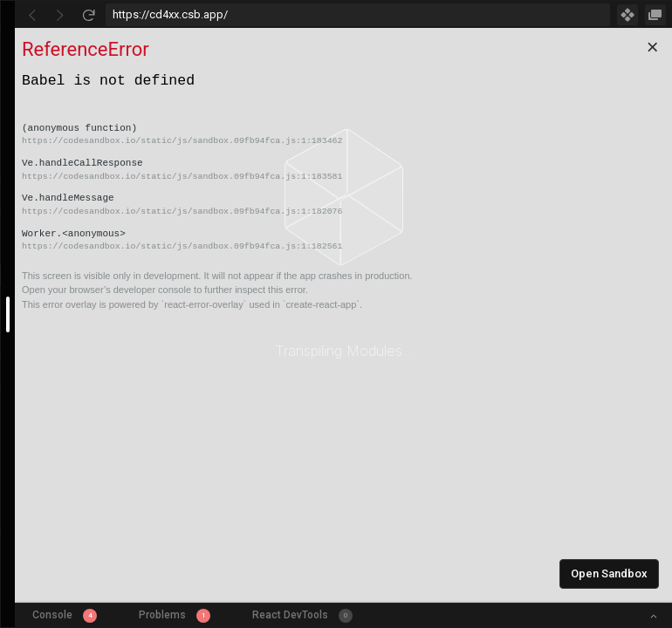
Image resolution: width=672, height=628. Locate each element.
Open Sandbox (609, 573)
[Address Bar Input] (358, 15)
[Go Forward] (60, 15)
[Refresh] (88, 15)
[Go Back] (32, 15)
